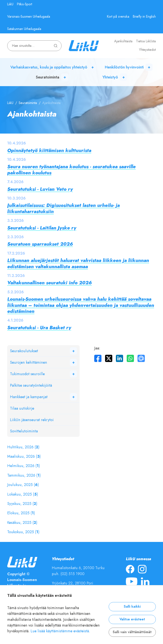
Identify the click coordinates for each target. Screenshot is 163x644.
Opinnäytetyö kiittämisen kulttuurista (49, 150)
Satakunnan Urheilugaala (24, 29)
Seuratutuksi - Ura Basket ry (39, 328)
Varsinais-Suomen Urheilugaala (29, 17)
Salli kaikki (132, 607)
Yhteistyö (110, 77)
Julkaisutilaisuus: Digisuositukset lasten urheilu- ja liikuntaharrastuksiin (63, 208)
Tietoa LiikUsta (146, 41)
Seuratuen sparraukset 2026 (40, 244)
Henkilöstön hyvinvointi (124, 67)
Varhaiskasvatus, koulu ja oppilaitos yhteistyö (49, 67)
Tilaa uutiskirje (22, 408)
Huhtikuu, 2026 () (23, 447)
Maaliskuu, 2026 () (24, 456)
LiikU (10, 4)
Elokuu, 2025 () (21, 513)
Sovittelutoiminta (24, 431)
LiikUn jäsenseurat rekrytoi (32, 420)
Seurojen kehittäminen (29, 362)
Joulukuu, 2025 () (23, 485)
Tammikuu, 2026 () (24, 475)
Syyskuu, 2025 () (22, 504)
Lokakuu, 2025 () (23, 494)
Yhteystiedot (147, 50)
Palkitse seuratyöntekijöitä (31, 385)
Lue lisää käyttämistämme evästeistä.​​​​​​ (60, 631)
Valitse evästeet (132, 619)
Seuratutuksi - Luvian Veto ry (40, 189)
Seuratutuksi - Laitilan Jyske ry (42, 228)
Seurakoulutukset (24, 351)
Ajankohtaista (123, 41)
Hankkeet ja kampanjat (29, 397)
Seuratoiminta (48, 77)
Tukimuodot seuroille (27, 374)
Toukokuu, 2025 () (23, 532)
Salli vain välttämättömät (132, 632)
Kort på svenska (118, 17)
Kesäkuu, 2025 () (22, 522)
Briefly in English (144, 17)
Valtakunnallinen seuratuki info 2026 (49, 283)
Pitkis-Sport (25, 4)
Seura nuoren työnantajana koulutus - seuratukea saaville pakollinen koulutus (71, 170)
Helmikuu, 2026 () (24, 466)
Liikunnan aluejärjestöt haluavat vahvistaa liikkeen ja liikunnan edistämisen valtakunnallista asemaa (78, 263)
